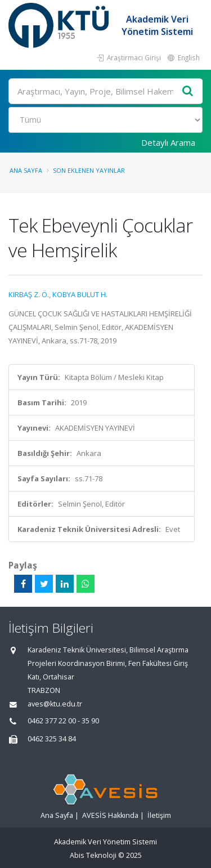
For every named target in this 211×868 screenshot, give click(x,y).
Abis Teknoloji (93, 855)
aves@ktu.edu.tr (55, 704)
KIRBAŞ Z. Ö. (29, 294)
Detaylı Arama (168, 142)
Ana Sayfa (26, 170)
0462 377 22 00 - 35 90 (63, 721)
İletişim (159, 815)
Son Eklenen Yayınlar (89, 170)
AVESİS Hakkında (110, 815)
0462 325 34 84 (52, 739)
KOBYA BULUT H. (80, 294)
